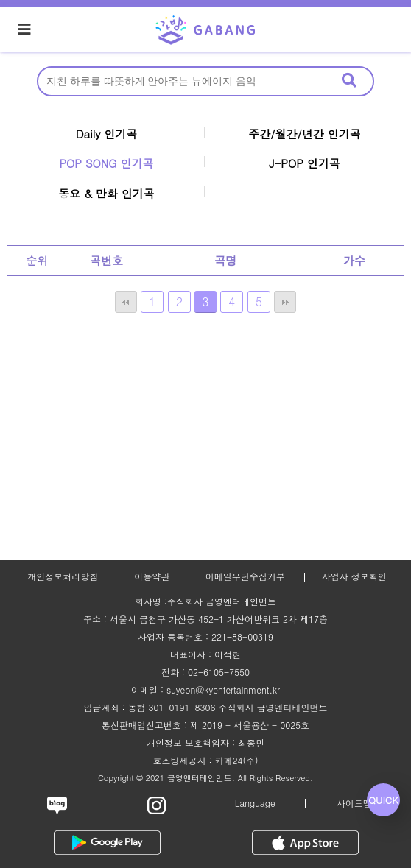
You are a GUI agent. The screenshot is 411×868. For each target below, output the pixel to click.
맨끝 (285, 302)
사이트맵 (354, 803)
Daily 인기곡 (107, 134)
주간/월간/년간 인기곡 (305, 134)
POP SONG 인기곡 (106, 163)
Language (255, 803)
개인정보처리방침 (63, 576)
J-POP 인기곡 (305, 163)
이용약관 (152, 576)
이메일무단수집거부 (245, 576)
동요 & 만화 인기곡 (106, 193)
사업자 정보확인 (354, 576)
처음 (126, 302)
